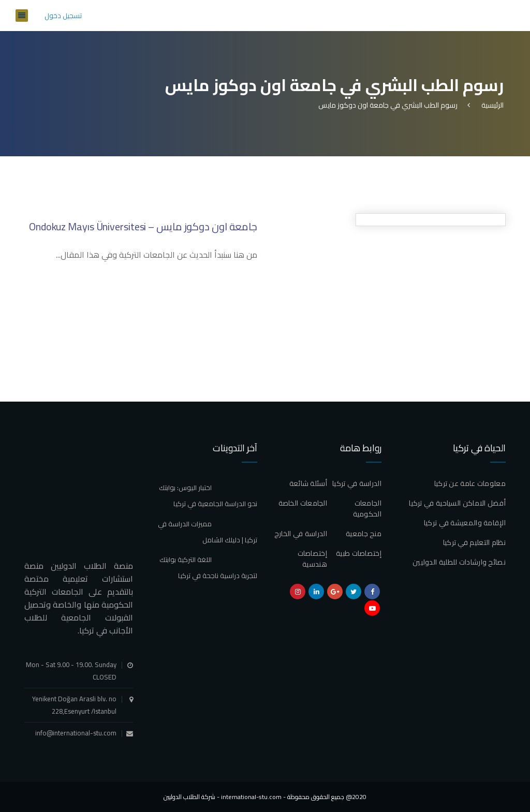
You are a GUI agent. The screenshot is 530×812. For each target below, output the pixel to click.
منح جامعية (364, 534)
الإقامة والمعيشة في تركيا (465, 523)
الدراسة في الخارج (301, 534)
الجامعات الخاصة (303, 503)
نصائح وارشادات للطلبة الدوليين (459, 562)
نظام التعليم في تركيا (474, 542)
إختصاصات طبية (359, 553)
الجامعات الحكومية (367, 508)
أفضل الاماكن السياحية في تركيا (457, 503)
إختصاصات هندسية (312, 559)
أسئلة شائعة (308, 483)
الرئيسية (491, 105)
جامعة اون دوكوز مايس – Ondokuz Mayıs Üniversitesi (143, 226)
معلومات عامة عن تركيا (470, 483)
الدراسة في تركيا (357, 483)
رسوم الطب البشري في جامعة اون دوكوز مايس (388, 105)
